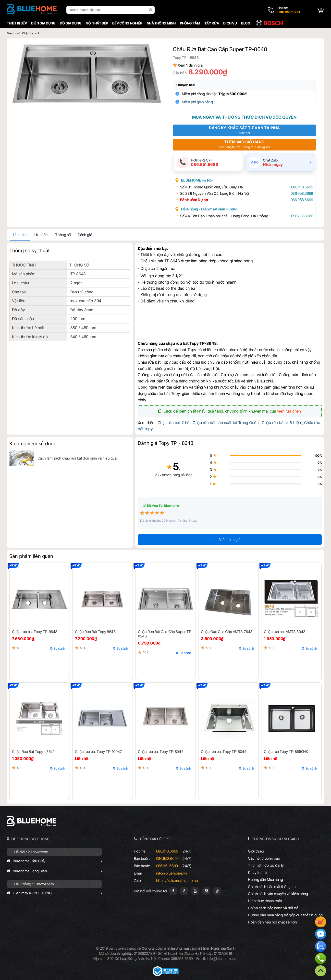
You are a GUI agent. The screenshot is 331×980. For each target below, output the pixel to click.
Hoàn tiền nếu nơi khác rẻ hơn (273, 922)
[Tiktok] (217, 891)
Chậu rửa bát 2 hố (173, 423)
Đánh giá (84, 235)
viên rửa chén (289, 411)
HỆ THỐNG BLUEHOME (30, 839)
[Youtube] (195, 891)
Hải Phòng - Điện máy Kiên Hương (211, 209)
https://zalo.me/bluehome (177, 881)
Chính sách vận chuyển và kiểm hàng (278, 894)
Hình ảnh (20, 235)
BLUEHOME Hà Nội (199, 180)
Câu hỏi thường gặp (264, 859)
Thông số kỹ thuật (29, 251)
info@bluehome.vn (172, 873)
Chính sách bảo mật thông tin (272, 887)
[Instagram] (206, 891)
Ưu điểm (41, 235)
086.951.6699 (167, 866)
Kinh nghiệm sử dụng (32, 444)
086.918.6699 (301, 187)
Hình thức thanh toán (265, 901)
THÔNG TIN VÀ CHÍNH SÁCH (276, 839)
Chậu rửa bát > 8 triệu (281, 423)
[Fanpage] (173, 891)
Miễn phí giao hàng (199, 102)
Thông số (62, 235)
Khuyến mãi (187, 85)
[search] (151, 10)
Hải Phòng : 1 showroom (34, 884)
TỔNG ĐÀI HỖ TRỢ (155, 839)
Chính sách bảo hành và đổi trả (273, 908)
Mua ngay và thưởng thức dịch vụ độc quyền (245, 117)
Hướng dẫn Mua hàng (266, 880)
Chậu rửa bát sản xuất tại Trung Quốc (226, 423)
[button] (156, 49)
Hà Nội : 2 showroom (31, 852)
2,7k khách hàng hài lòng (165, 475)
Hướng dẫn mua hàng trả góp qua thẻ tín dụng (286, 915)
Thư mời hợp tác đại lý (266, 866)
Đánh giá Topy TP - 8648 (165, 444)
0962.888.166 (301, 216)
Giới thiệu (256, 851)
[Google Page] (184, 891)
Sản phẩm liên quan (31, 557)
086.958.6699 (301, 194)
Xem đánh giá (192, 65)
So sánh (59, 649)
